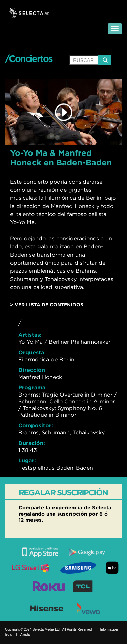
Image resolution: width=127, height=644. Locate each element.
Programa (32, 387)
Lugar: (27, 460)
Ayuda (25, 634)
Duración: (32, 443)
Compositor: (36, 425)
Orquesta (31, 352)
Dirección (32, 370)
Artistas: (30, 335)
